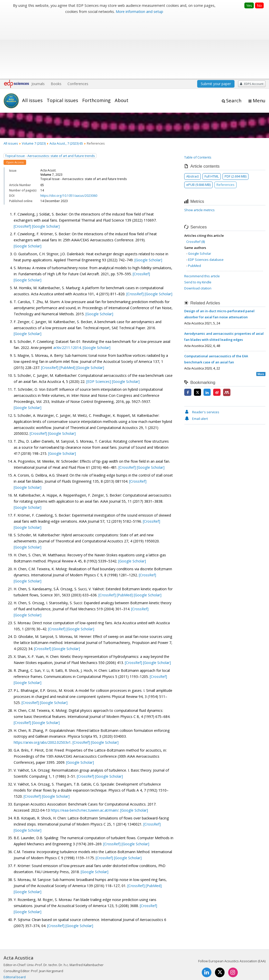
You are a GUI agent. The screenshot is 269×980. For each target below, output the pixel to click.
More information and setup (139, 12)
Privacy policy (231, 958)
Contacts (208, 958)
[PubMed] (68, 306)
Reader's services (202, 350)
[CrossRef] (23, 165)
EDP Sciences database (206, 198)
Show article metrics (199, 149)
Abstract (192, 115)
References (225, 123)
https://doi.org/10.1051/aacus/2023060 (69, 134)
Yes (249, 5)
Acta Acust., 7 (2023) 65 (66, 82)
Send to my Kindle (198, 221)
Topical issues (62, 39)
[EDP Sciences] (99, 320)
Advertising (257, 958)
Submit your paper (216, 22)
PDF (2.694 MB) (236, 115)
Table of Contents (198, 96)
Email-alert (196, 357)
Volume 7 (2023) (34, 82)
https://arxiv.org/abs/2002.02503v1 (42, 681)
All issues (32, 39)
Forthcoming (96, 39)
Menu (259, 39)
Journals (38, 22)
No (259, 5)
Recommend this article (202, 214)
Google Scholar (200, 192)
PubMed (195, 204)
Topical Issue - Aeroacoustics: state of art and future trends (50, 94)
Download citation (198, 227)
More (261, 312)
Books (56, 22)
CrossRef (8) (196, 180)
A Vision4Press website (250, 973)
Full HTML (212, 115)
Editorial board (15, 915)
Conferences (78, 22)
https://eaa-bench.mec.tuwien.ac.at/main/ (85, 749)
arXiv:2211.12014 (67, 286)
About (122, 39)
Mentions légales (181, 958)
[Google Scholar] (46, 165)
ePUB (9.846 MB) (198, 123)
